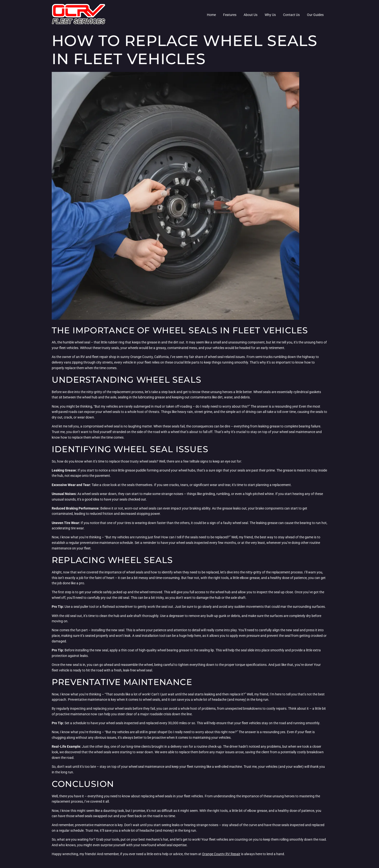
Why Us (270, 15)
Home (211, 15)
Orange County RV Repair (221, 854)
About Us (251, 15)
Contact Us (291, 15)
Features (230, 15)
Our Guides (315, 15)
